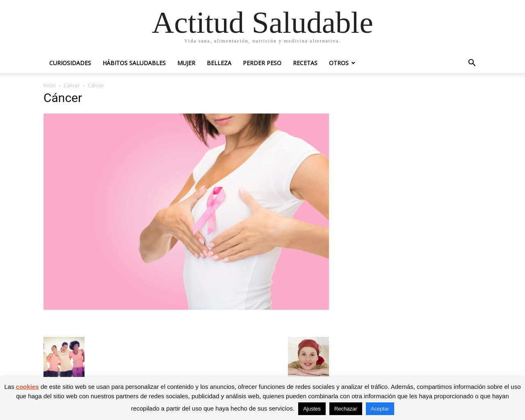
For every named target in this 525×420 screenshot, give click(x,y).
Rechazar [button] (346, 409)
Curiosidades (70, 63)
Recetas (305, 63)
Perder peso (262, 63)
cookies (27, 387)
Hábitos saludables (134, 63)
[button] (472, 64)
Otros (339, 63)
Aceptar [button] (380, 409)
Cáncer (72, 85)
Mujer (186, 63)
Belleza (219, 63)
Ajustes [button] (312, 409)
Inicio (50, 85)
